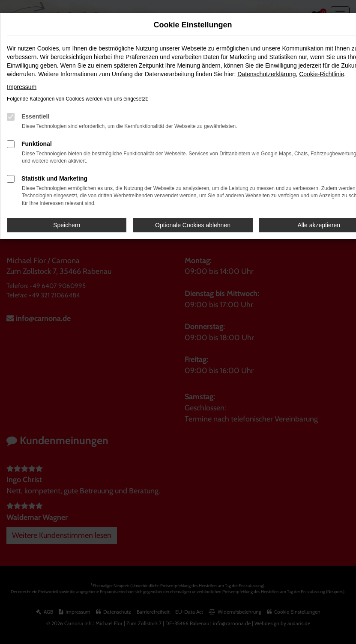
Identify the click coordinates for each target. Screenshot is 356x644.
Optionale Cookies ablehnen (193, 225)
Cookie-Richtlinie (322, 74)
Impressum (22, 87)
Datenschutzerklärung (266, 74)
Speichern (67, 225)
